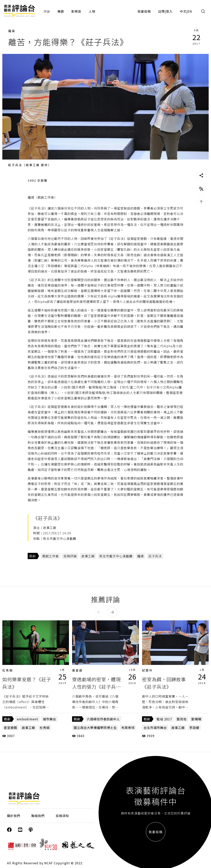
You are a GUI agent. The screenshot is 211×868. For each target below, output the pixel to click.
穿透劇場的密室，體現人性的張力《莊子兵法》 (96, 687)
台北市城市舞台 (155, 728)
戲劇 (33, 556)
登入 (169, 11)
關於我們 (14, 816)
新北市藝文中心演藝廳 (116, 556)
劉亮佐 (182, 719)
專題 (61, 11)
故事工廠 (88, 556)
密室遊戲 (11, 728)
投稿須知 (62, 816)
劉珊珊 (196, 719)
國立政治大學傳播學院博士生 (95, 728)
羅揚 (12, 31)
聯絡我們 (38, 816)
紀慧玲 (147, 670)
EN (190, 11)
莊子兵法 (155, 556)
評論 (47, 11)
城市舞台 (49, 719)
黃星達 (77, 670)
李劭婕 (194, 728)
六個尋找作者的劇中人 (103, 719)
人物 (92, 11)
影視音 (76, 11)
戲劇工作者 (51, 556)
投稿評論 (70, 556)
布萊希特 (128, 728)
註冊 (162, 11)
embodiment (28, 719)
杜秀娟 (8, 670)
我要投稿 (144, 11)
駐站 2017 (164, 719)
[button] (99, 612)
